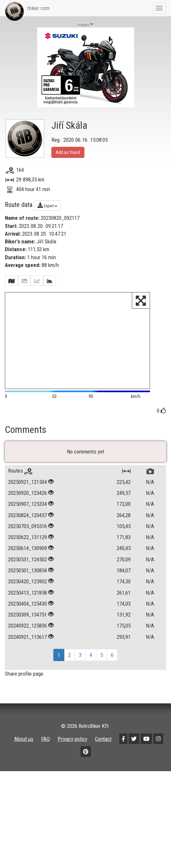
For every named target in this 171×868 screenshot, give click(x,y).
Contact (103, 758)
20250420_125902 (27, 600)
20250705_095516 (27, 545)
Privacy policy (72, 758)
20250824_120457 (27, 534)
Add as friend (68, 152)
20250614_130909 (27, 567)
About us (24, 758)
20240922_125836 (27, 645)
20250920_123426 (27, 512)
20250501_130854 (27, 589)
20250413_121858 (27, 611)
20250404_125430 (27, 623)
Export (47, 205)
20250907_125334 (27, 523)
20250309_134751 (27, 634)
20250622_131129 (27, 556)
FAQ (45, 758)
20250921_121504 (27, 501)
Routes (20, 490)
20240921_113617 (27, 656)
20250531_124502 (27, 578)
